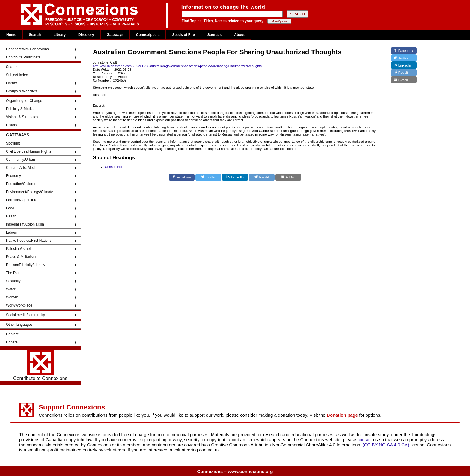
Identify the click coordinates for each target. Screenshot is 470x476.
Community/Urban (21, 160)
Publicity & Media (20, 109)
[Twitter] (208, 177)
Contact (12, 334)
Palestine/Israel (18, 249)
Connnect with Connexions (27, 49)
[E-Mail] (288, 177)
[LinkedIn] (235, 177)
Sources (214, 35)
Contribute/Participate (23, 57)
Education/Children (21, 184)
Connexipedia (148, 35)
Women (12, 297)
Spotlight (13, 143)
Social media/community (25, 315)
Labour (12, 232)
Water (11, 289)
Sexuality (13, 281)
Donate (12, 342)
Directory (86, 35)
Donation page (342, 415)
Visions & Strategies (22, 117)
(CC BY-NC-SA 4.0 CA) (386, 445)
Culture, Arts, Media (22, 168)
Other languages (19, 325)
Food (10, 208)
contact (365, 440)
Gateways (115, 35)
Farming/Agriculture (22, 200)
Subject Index (17, 75)
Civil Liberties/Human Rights (29, 151)
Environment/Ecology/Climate (30, 192)
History (12, 125)
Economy (13, 176)
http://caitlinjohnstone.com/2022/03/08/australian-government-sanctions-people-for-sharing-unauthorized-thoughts (177, 66)
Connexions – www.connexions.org (235, 471)
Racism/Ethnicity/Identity (26, 265)
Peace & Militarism (21, 257)
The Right (14, 273)
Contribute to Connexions (40, 366)
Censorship (113, 167)
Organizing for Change (24, 101)
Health (11, 216)
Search (35, 35)
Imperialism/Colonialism (25, 224)
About (239, 35)
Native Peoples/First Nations (29, 241)
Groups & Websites (21, 91)
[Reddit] (262, 177)
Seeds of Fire (183, 35)
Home (11, 35)
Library (59, 35)
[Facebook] (182, 177)
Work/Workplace (19, 305)
